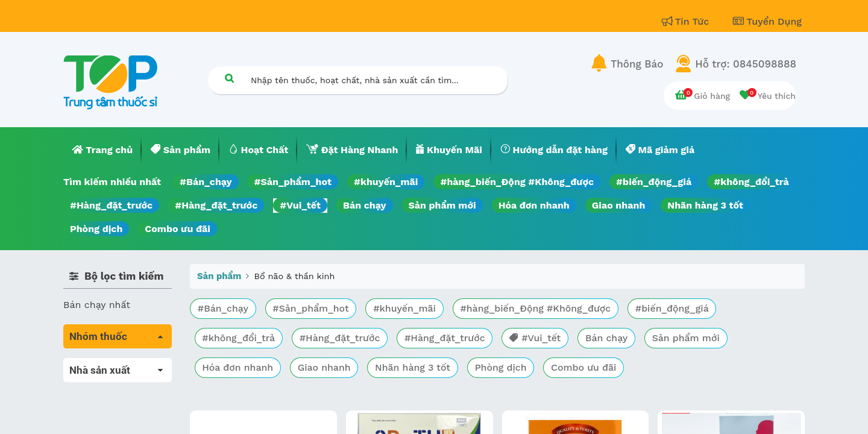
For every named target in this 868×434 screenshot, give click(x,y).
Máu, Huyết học (100, 382)
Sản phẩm (219, 276)
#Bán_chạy (206, 182)
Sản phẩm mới (442, 205)
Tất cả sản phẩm (102, 365)
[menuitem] (102, 150)
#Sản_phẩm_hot (293, 182)
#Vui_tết (300, 205)
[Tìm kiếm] (229, 78)
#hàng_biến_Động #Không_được (517, 182)
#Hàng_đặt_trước (111, 205)
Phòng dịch (96, 229)
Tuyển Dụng (767, 21)
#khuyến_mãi (386, 182)
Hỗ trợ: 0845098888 (746, 64)
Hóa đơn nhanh (534, 205)
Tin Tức (687, 21)
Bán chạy (364, 205)
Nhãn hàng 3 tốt (705, 205)
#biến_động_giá (654, 182)
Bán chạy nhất (97, 305)
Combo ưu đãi (178, 229)
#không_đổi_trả (751, 182)
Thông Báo (637, 64)
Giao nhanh (619, 205)
